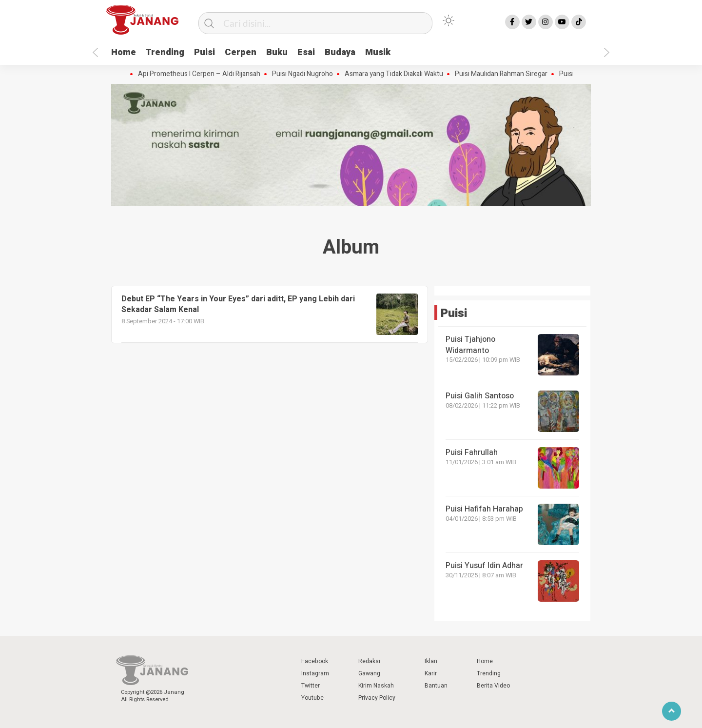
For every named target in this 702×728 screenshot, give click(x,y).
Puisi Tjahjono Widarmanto (470, 345)
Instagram (315, 673)
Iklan (431, 661)
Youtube (312, 698)
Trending (165, 52)
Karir (431, 673)
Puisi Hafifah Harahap (484, 509)
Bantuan (436, 686)
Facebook (315, 661)
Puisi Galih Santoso (480, 396)
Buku (277, 52)
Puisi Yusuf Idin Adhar (484, 566)
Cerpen (241, 52)
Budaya (340, 52)
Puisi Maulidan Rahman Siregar (504, 74)
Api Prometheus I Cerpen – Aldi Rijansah (202, 74)
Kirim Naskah (376, 686)
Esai (306, 52)
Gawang (369, 673)
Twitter (311, 686)
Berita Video (493, 686)
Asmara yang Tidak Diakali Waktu (396, 74)
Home (124, 52)
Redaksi (369, 661)
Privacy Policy (377, 698)
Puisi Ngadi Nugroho (305, 74)
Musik (378, 52)
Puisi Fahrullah (472, 453)
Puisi (205, 52)
